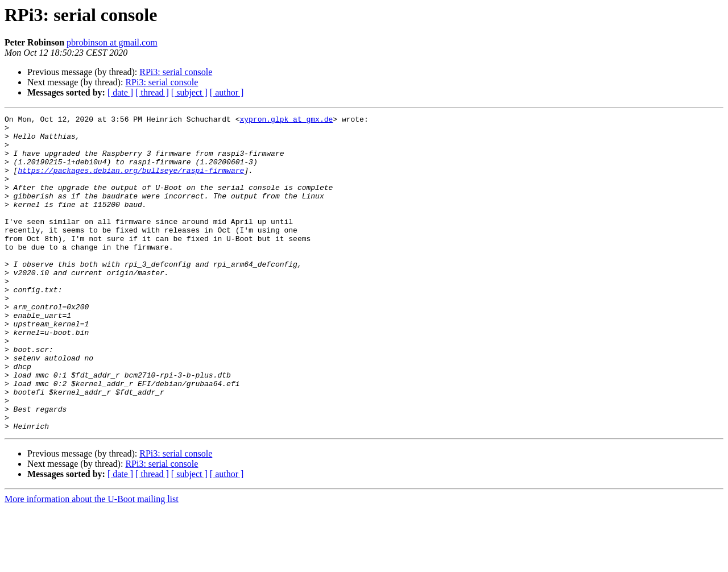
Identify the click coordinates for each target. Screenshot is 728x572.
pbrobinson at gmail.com (112, 42)
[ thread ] (152, 92)
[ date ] (120, 92)
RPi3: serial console (176, 72)
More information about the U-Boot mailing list (92, 562)
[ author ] (227, 92)
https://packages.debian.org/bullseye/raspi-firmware (131, 182)
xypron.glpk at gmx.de (286, 121)
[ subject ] (189, 92)
